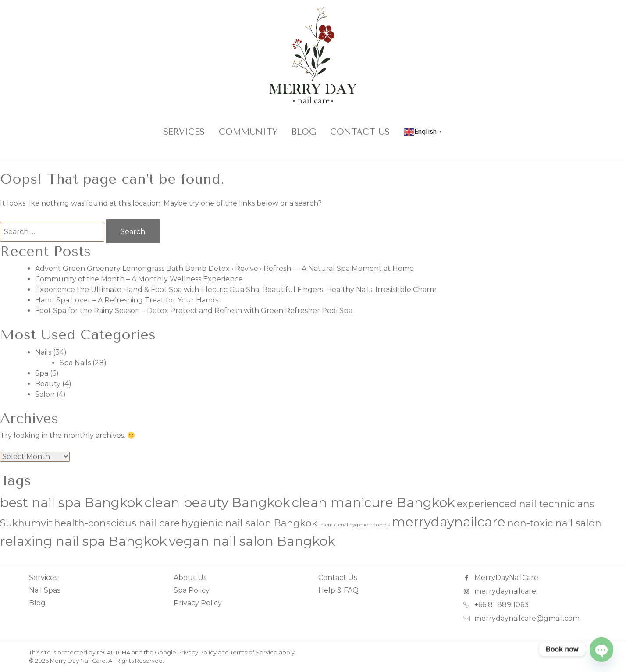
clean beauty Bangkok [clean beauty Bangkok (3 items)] (217, 503)
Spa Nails (75, 363)
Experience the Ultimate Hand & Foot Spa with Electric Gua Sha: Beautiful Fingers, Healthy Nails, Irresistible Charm (236, 290)
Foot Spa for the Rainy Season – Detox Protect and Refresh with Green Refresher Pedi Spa (194, 311)
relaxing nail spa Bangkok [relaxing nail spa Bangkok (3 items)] (84, 541)
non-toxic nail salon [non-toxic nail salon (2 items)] (554, 523)
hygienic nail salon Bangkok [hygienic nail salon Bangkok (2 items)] (249, 523)
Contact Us (360, 132)
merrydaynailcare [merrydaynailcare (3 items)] (448, 522)
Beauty (48, 384)
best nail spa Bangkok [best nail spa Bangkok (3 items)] (71, 503)
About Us (190, 578)
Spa (42, 373)
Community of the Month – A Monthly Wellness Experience (139, 279)
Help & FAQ (338, 590)
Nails (43, 352)
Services (184, 132)
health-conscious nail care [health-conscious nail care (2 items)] (117, 523)
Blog (304, 132)
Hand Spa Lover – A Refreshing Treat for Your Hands (127, 300)
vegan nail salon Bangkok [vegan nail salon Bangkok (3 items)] (252, 541)
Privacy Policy (198, 603)
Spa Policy (192, 590)
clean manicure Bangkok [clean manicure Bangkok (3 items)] (373, 503)
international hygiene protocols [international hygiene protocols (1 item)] (354, 525)
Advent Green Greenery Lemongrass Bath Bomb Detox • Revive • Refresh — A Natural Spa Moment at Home (224, 268)
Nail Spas (44, 590)
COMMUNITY (248, 132)
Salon (45, 394)
